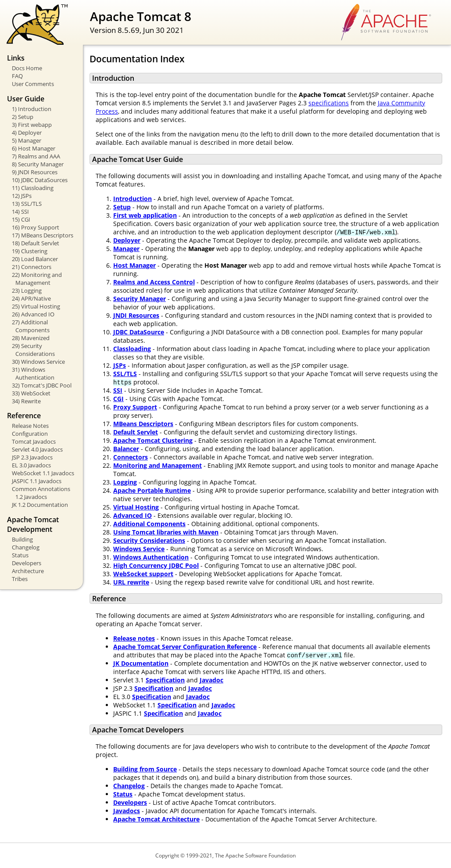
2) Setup (23, 117)
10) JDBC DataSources (40, 180)
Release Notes (30, 426)
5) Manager (27, 140)
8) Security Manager (38, 164)
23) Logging (27, 291)
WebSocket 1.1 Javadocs (43, 473)
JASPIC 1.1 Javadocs (37, 481)
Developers (27, 563)
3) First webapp (32, 125)
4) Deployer (27, 133)
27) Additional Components (31, 326)
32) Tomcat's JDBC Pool (42, 385)
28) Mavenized (31, 338)
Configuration (30, 434)
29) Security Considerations (33, 350)
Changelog (26, 547)
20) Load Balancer (35, 259)
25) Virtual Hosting (36, 306)
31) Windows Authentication (33, 373)
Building (22, 539)
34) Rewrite (26, 401)
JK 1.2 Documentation (40, 505)
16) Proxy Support (36, 227)
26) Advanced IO (33, 314)
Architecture (28, 571)
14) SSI (20, 212)
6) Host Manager (34, 148)
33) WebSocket (31, 393)
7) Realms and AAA (36, 156)
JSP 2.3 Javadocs (32, 457)
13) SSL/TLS (27, 204)
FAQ (17, 76)
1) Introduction (32, 109)
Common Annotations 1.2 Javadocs (41, 493)
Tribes (20, 579)
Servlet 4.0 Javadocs (37, 449)
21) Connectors (32, 267)
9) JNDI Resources (35, 172)
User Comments (33, 84)
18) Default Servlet (36, 243)
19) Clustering (30, 251)
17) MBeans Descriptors (43, 235)
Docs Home (27, 68)
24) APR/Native (31, 298)
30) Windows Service (38, 362)
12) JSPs (22, 196)
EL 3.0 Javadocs (31, 465)
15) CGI (21, 219)
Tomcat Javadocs (34, 441)
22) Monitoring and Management (37, 279)
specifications (329, 103)
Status (20, 555)
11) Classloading (33, 188)
